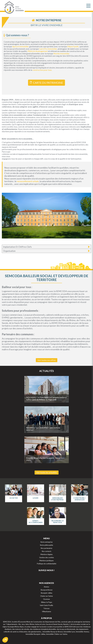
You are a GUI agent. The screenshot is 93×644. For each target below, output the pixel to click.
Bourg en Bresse (47, 590)
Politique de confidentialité (47, 564)
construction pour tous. (42, 70)
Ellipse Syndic (73, 46)
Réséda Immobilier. (61, 53)
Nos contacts (47, 551)
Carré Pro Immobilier (48, 49)
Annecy (46, 587)
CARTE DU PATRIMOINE (48, 83)
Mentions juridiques (46, 561)
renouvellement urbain (28, 181)
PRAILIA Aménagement (38, 51)
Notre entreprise (46, 542)
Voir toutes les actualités (47, 472)
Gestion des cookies (47, 557)
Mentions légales (47, 554)
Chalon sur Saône (46, 596)
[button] (5, 640)
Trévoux (46, 608)
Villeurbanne (46, 611)
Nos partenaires (46, 548)
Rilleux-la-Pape (47, 602)
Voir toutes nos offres (47, 360)
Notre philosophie (46, 545)
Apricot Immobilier (20, 46)
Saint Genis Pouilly (46, 605)
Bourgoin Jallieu (47, 593)
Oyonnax (47, 599)
